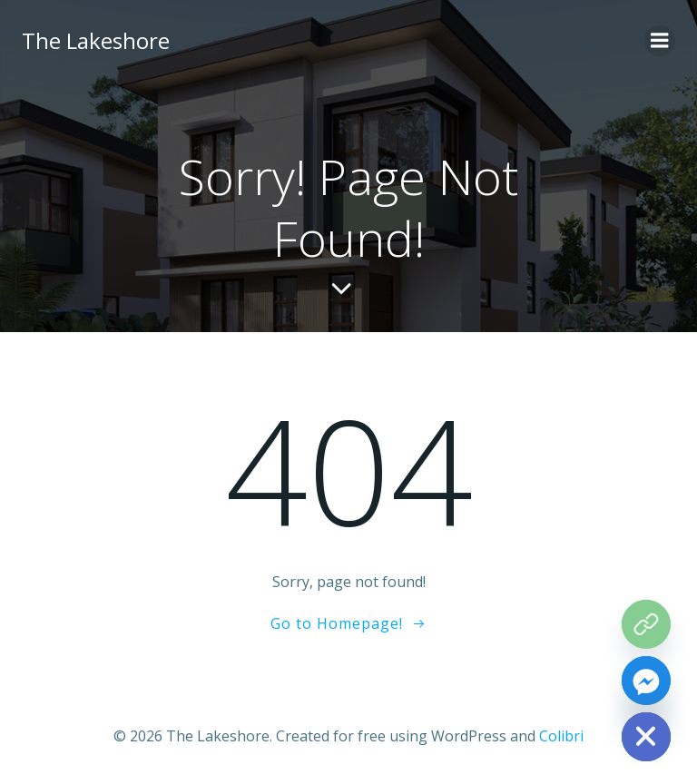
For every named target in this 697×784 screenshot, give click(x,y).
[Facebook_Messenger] (646, 681)
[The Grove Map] (646, 624)
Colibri (561, 736)
